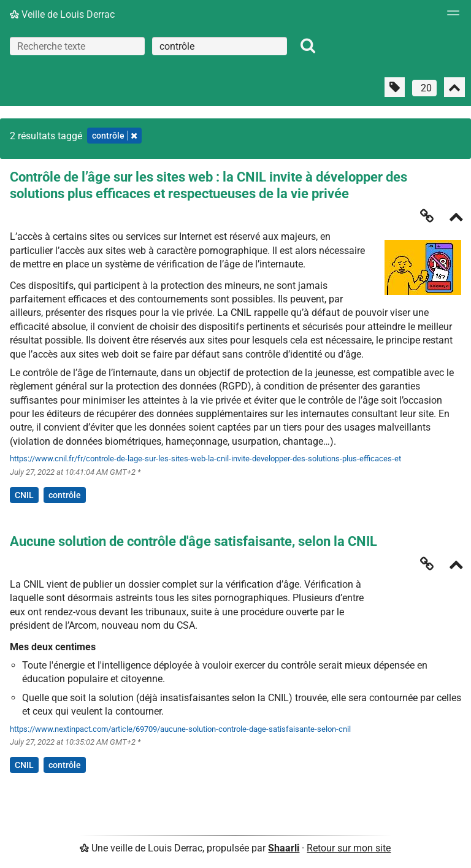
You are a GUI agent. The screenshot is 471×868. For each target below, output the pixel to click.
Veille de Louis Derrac (62, 14)
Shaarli (284, 848)
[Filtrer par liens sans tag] (395, 87)
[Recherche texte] (77, 46)
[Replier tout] (454, 87)
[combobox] (220, 46)
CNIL (24, 495)
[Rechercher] (308, 46)
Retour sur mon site (349, 848)
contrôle (65, 495)
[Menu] (450, 17)
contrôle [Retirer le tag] (114, 136)
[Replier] (456, 218)
